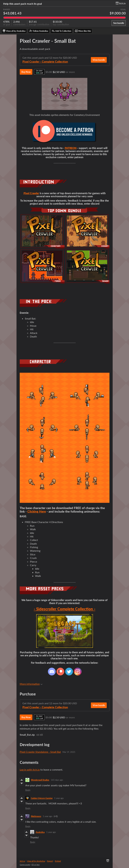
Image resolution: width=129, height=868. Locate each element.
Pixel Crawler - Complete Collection (45, 62)
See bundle (119, 23)
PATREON (71, 148)
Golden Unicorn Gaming (42, 798)
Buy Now (26, 72)
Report (50, 861)
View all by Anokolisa (36, 861)
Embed (58, 861)
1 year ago (59, 798)
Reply (28, 790)
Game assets (25, 865)
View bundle (99, 60)
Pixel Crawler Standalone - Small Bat (40, 752)
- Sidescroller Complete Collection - (65, 609)
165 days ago (57, 780)
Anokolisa (40, 832)
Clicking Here (37, 511)
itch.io (22, 861)
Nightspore (36, 816)
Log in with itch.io (30, 770)
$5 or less (36, 865)
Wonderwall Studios (40, 780)
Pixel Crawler (31, 193)
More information (31, 684)
